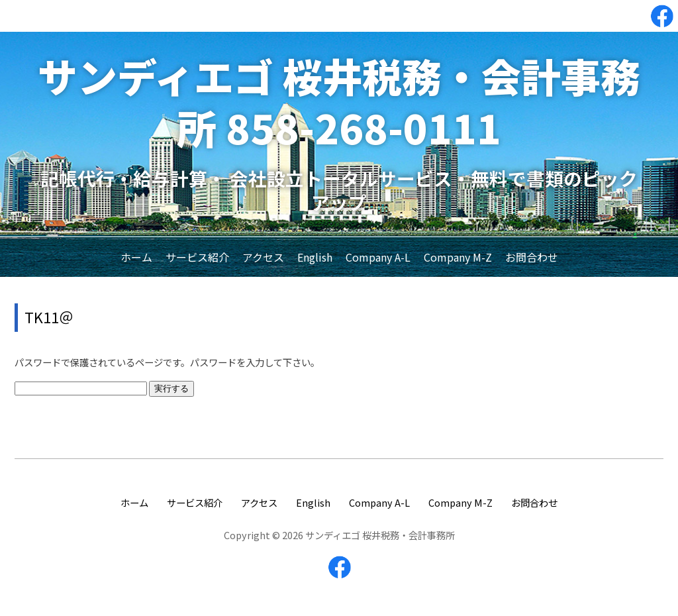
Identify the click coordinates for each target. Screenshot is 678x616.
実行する (171, 388)
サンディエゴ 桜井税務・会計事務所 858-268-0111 (339, 101)
